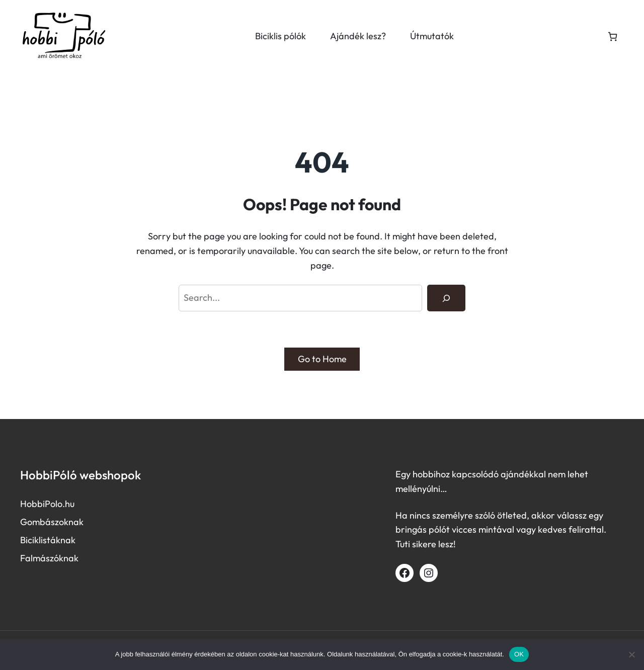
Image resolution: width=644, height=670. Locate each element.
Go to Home (322, 359)
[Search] (446, 298)
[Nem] (631, 654)
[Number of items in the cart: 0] (613, 36)
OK (519, 654)
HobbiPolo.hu (47, 504)
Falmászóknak (49, 558)
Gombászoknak (52, 522)
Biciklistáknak (48, 540)
